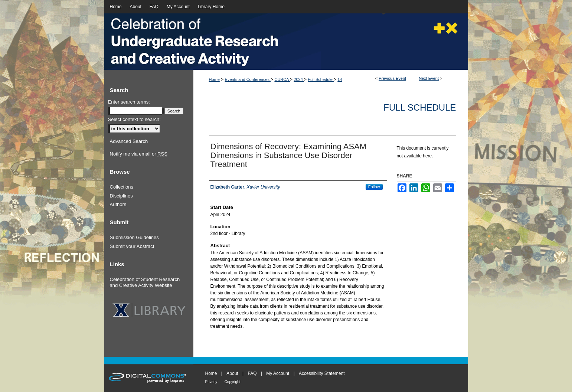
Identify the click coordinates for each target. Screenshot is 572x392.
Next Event (429, 78)
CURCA (282, 79)
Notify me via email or (139, 154)
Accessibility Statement (322, 373)
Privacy (211, 382)
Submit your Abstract (132, 246)
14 (340, 79)
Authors (118, 204)
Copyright (233, 382)
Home (214, 79)
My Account (278, 373)
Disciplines (121, 196)
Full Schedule (321, 79)
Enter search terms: (129, 102)
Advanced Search (129, 141)
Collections (122, 187)
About (232, 373)
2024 (299, 79)
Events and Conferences (248, 79)
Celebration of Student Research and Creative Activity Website (145, 282)
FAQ (252, 373)
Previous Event (392, 78)
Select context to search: (134, 119)
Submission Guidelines (134, 237)
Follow (374, 187)
